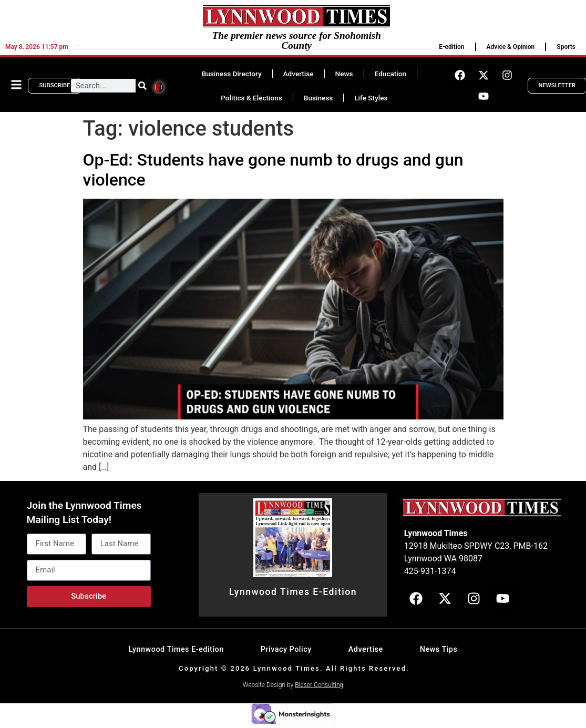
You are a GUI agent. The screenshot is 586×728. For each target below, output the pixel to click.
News (344, 74)
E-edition (451, 47)
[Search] (142, 86)
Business (318, 98)
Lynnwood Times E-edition (176, 649)
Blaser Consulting (319, 685)
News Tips (439, 649)
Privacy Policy (286, 649)
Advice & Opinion (511, 47)
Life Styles (371, 98)
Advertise (299, 74)
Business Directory (232, 74)
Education (390, 74)
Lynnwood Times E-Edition (293, 592)
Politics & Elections (251, 98)
